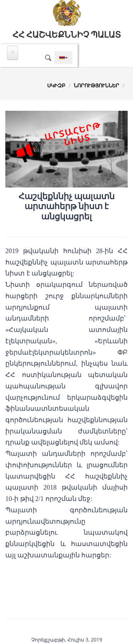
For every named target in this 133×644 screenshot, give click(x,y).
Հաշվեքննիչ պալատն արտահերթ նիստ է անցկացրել (66, 207)
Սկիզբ (56, 85)
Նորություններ (96, 85)
